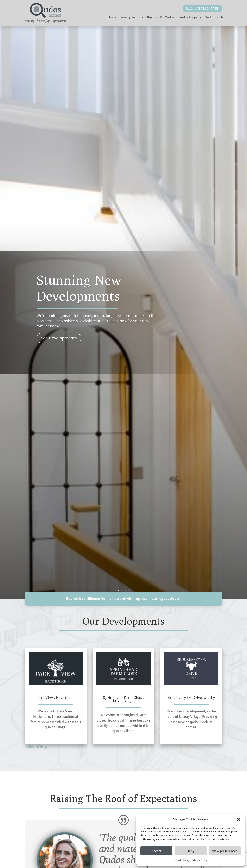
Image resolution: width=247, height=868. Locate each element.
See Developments (59, 338)
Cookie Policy (182, 860)
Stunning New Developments (79, 288)
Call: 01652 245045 (204, 8)
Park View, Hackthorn (56, 697)
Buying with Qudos (160, 17)
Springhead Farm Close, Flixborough (123, 699)
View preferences (225, 851)
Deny (191, 851)
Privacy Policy (199, 860)
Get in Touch (214, 17)
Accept (157, 851)
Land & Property (189, 17)
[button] (239, 819)
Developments (129, 17)
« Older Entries (36, 746)
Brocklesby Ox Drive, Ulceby (191, 697)
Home (112, 17)
